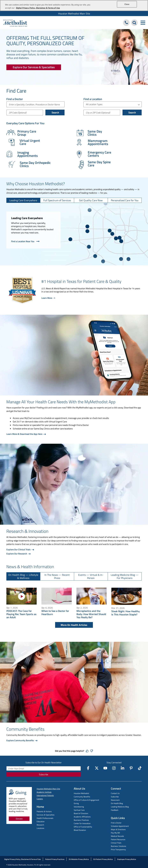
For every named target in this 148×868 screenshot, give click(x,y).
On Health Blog (117, 803)
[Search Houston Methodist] (134, 23)
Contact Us (115, 793)
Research (40, 825)
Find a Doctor (116, 823)
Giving (76, 803)
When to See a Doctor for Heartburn (55, 612)
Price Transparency (118, 849)
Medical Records (117, 836)
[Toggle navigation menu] (143, 23)
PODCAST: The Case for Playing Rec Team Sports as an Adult (21, 614)
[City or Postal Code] (102, 112)
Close (127, 4)
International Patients (45, 795)
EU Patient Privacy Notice (103, 859)
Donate (19, 819)
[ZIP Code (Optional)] (25, 112)
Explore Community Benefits (20, 740)
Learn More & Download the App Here (25, 434)
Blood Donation (80, 830)
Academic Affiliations (82, 817)
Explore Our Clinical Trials (19, 549)
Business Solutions (119, 846)
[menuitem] (74, 14)
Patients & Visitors (44, 811)
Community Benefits (82, 797)
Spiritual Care (79, 810)
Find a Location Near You (26, 241)
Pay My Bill (115, 833)
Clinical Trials (116, 843)
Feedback (115, 810)
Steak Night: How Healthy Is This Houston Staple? (126, 613)
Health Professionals (45, 818)
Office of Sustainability (83, 827)
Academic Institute (44, 792)
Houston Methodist (81, 793)
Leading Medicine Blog (120, 807)
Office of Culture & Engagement (86, 800)
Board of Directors (81, 813)
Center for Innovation (82, 823)
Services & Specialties (46, 815)
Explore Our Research (17, 554)
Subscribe (44, 774)
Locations (40, 828)
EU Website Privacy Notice (79, 859)
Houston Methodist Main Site (74, 14)
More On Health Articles (74, 625)
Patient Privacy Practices (55, 859)
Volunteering (79, 807)
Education (41, 821)
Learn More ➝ (48, 298)
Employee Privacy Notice (127, 859)
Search (55, 112)
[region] (74, 5)
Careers (40, 799)
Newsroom (115, 800)
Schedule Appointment (120, 826)
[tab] (23, 200)
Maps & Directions (118, 829)
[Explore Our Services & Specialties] (34, 67)
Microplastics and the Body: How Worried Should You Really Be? (91, 614)
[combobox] (35, 104)
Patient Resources (118, 839)
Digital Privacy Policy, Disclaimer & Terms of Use (23, 859)
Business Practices (81, 820)
